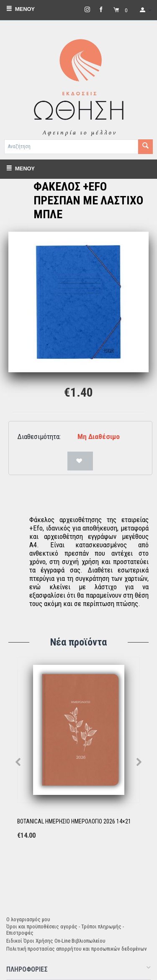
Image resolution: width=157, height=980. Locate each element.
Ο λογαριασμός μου (28, 919)
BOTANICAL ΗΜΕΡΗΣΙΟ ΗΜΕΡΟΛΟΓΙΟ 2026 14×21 (74, 821)
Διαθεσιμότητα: (39, 436)
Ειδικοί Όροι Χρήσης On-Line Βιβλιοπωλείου (56, 941)
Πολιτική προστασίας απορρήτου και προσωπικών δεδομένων (77, 949)
